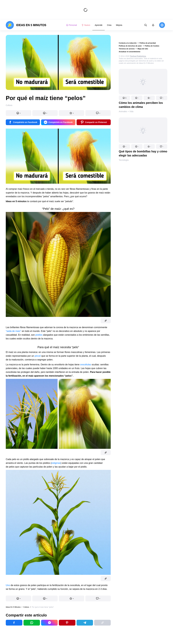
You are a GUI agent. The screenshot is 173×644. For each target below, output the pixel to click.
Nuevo (86, 25)
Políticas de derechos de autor (130, 46)
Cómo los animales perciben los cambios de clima (141, 105)
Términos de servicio (127, 49)
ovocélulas (86, 365)
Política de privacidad (148, 43)
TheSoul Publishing (138, 56)
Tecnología (124, 160)
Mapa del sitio (143, 49)
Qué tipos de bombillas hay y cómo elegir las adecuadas (143, 153)
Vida (131, 111)
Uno (8, 585)
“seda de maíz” (13, 331)
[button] (124, 98)
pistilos (39, 335)
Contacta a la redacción (128, 43)
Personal (71, 25)
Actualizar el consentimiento (130, 52)
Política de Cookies (152, 46)
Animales (123, 111)
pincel (38, 356)
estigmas (56, 463)
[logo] (26, 25)
